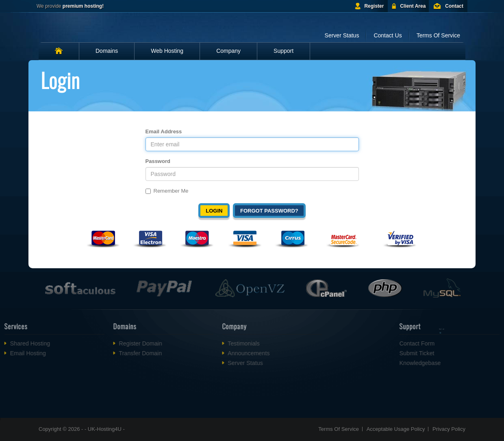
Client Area (413, 6)
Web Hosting (167, 51)
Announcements (231, 353)
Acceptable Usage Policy (396, 429)
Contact (454, 6)
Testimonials (226, 343)
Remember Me (167, 191)
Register (374, 6)
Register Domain (122, 343)
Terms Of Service (438, 35)
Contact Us (388, 35)
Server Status (342, 35)
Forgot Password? (269, 211)
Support (283, 51)
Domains (107, 51)
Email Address (164, 131)
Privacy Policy (449, 429)
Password (158, 161)
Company (228, 51)
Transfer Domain (122, 353)
